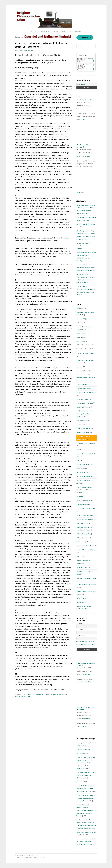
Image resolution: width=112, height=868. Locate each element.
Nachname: (80, 629)
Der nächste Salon (82, 384)
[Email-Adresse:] (87, 84)
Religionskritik (26, 697)
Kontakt (70, 31)
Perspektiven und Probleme (85, 519)
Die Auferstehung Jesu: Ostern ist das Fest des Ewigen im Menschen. (87, 775)
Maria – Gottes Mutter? (84, 501)
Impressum (78, 31)
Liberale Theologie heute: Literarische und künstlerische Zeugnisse (85, 490)
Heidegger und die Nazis (84, 428)
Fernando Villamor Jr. (37, 858)
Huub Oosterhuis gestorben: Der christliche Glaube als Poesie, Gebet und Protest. (86, 798)
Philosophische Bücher (83, 345)
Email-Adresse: (81, 636)
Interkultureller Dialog (83, 433)
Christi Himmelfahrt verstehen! (83, 146)
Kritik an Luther (81, 473)
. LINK (89, 682)
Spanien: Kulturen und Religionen (86, 550)
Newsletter (45, 31)
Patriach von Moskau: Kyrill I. (85, 515)
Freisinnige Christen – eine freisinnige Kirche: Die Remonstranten (84, 414)
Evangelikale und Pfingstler (85, 403)
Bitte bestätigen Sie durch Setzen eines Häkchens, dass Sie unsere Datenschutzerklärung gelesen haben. (86, 644)
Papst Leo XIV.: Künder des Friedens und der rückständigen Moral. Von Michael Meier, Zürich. (86, 268)
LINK (51, 63)
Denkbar (53, 695)
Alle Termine (80, 192)
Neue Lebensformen (83, 505)
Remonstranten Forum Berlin (85, 546)
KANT (78, 461)
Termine (79, 557)
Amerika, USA (81, 319)
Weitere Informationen (83, 109)
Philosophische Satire (83, 538)
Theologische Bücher (83, 349)
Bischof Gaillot (81, 338)
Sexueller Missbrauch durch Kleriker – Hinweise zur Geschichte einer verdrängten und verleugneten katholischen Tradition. (87, 810)
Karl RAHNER (81, 468)
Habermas (80, 425)
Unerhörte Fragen (85, 38)
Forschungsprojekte (82, 407)
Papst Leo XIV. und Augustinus (86, 509)
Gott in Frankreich (82, 420)
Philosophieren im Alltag (84, 534)
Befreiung (79, 323)
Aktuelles (54, 31)
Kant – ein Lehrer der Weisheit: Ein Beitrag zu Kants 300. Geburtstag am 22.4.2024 (86, 842)
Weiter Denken (81, 598)
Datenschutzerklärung (83, 750)
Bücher (62, 31)
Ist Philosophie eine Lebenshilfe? (86, 443)
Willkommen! (35, 31)
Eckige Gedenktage (82, 399)
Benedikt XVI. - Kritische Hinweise (38, 695)
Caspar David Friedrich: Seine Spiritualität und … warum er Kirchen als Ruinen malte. (85, 789)
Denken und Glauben (83, 371)
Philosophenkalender (83, 523)
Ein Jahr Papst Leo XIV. (84, 100)
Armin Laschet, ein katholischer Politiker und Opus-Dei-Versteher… (42, 45)
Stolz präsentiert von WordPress (27, 856)
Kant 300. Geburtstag (83, 465)
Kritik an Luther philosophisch (85, 476)
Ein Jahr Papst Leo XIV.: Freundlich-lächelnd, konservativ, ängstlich (86, 246)
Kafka (78, 450)
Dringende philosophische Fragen (86, 392)
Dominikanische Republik (84, 388)
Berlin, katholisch (82, 334)
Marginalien (80, 497)
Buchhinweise (81, 342)
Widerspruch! (80, 602)
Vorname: (79, 623)
